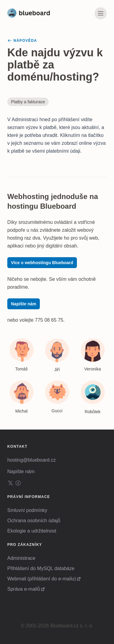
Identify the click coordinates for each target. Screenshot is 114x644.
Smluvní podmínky (27, 510)
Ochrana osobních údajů (34, 521)
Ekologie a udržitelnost (32, 531)
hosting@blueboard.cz (31, 460)
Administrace (21, 558)
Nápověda (22, 41)
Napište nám (24, 304)
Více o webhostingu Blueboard (42, 263)
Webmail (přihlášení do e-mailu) (42, 579)
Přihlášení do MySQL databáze (41, 568)
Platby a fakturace (28, 102)
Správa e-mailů (24, 589)
